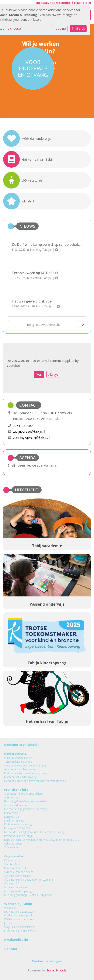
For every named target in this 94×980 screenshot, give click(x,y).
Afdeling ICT (11, 883)
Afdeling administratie (18, 876)
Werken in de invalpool (18, 915)
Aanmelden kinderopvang (20, 769)
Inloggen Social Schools (53, 3)
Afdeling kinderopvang (18, 891)
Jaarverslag (11, 813)
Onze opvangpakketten (18, 758)
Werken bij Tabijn (18, 904)
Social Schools (56, 970)
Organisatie (14, 856)
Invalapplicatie (16, 939)
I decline (60, 28)
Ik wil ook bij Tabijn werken (20, 931)
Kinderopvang (15, 753)
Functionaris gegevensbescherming (25, 809)
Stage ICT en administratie (20, 927)
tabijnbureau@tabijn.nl (29, 431)
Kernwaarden (12, 817)
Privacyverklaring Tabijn (18, 836)
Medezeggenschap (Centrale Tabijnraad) (29, 895)
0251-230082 (23, 426)
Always (53, 374)
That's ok (78, 28)
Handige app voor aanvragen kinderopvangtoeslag (35, 781)
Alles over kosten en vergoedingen (25, 766)
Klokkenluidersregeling (18, 824)
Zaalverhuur (12, 847)
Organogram (12, 860)
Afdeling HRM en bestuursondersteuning (29, 880)
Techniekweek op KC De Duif (35, 273)
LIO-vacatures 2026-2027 (19, 912)
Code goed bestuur (16, 805)
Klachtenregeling (14, 821)
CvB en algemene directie (20, 872)
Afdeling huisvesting (16, 887)
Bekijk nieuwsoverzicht (43, 324)
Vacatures (10, 908)
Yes (39, 374)
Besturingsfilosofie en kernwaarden (26, 801)
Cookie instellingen (47, 961)
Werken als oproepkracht (20, 919)
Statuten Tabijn (13, 864)
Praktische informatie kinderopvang (26, 773)
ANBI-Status (11, 798)
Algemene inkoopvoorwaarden (23, 794)
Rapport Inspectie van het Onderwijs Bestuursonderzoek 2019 (42, 840)
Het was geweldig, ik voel (32, 301)
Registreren (82, 3)
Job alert (9, 923)
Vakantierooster (14, 844)
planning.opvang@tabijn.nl (31, 437)
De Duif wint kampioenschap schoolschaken (47, 244)
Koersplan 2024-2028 (17, 828)
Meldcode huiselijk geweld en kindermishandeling (34, 832)
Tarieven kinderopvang (18, 762)
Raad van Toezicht (15, 868)
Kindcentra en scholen (22, 744)
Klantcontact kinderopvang (20, 777)
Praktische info (16, 790)
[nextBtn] (83, 324)
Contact (11, 949)
